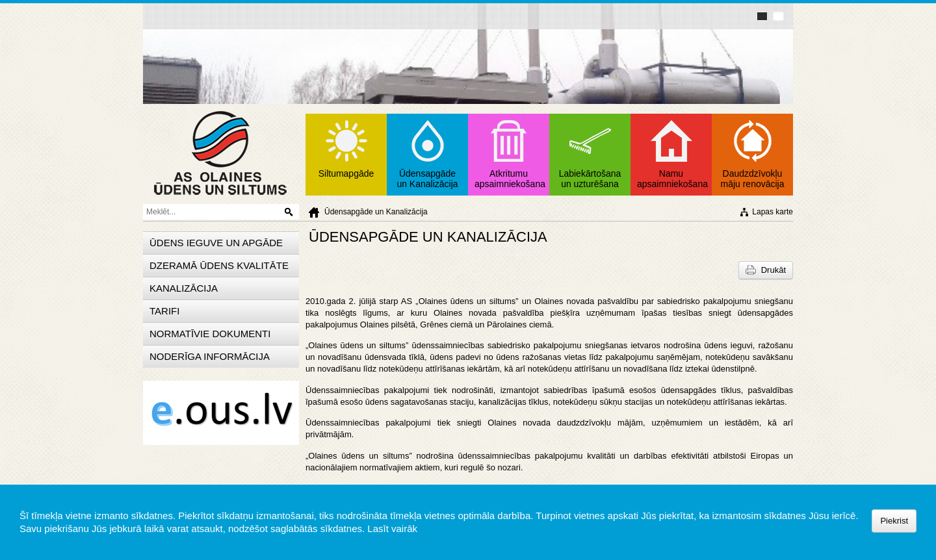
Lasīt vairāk (392, 528)
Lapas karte (773, 212)
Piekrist (894, 521)
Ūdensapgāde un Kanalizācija (376, 212)
